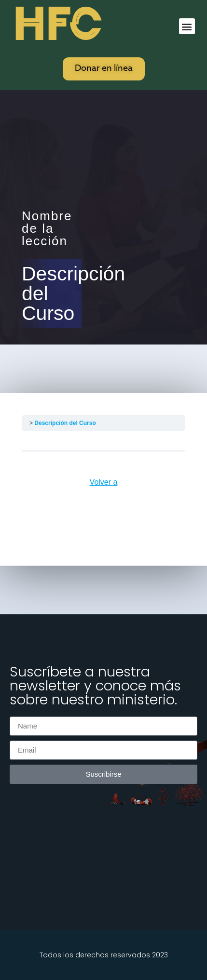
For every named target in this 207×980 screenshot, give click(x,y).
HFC (56, 25)
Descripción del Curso (65, 423)
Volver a (104, 482)
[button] (187, 26)
